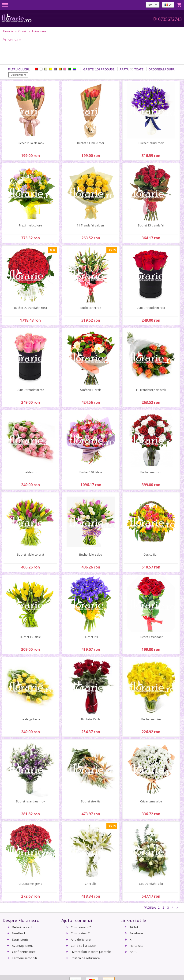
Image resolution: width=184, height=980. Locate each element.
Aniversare (39, 31)
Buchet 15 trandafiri (151, 225)
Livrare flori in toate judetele (91, 952)
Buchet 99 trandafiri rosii (30, 308)
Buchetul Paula (91, 719)
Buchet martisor (151, 472)
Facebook (137, 933)
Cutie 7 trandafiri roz (30, 390)
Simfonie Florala (91, 390)
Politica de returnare (85, 958)
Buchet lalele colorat (30, 555)
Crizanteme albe (151, 801)
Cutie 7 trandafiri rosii (151, 308)
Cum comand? (81, 927)
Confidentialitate (24, 952)
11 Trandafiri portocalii (151, 390)
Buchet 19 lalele (30, 637)
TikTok (134, 927)
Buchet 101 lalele (91, 472)
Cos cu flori (151, 555)
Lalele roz (30, 472)
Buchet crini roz (91, 308)
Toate (139, 69)
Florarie (8, 31)
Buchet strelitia (91, 801)
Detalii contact (22, 927)
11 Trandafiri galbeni (91, 225)
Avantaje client (22, 946)
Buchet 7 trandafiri (151, 637)
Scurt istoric (20, 940)
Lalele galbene (30, 719)
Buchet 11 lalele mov (30, 143)
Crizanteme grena (30, 884)
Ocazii (22, 31)
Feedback (19, 933)
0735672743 (170, 19)
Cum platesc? (80, 933)
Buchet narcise (151, 719)
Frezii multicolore (30, 225)
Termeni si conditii (25, 958)
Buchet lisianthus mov (30, 801)
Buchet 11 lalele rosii (91, 143)
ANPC (133, 952)
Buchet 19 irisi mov (151, 143)
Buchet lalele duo (91, 555)
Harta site (137, 946)
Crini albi (91, 884)
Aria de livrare (81, 940)
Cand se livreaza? (83, 946)
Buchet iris (91, 637)
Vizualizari (17, 75)
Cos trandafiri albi (151, 884)
